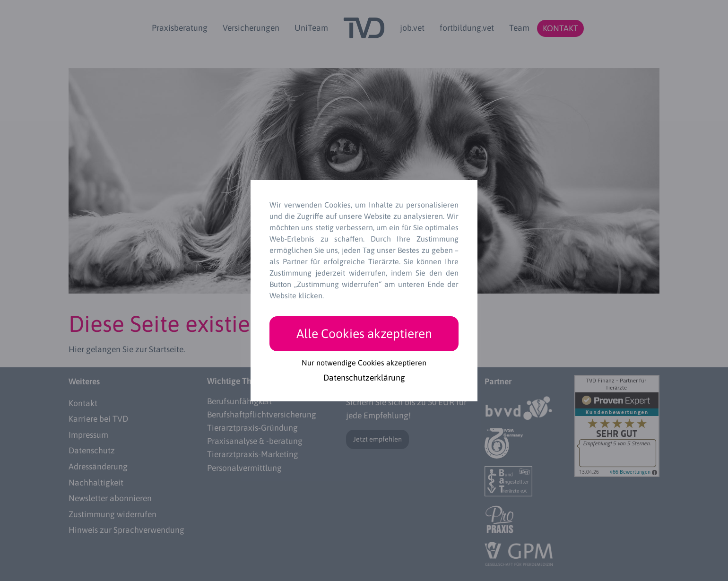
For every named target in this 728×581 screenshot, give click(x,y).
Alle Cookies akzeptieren (364, 334)
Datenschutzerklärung (364, 378)
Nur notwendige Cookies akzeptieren (364, 363)
